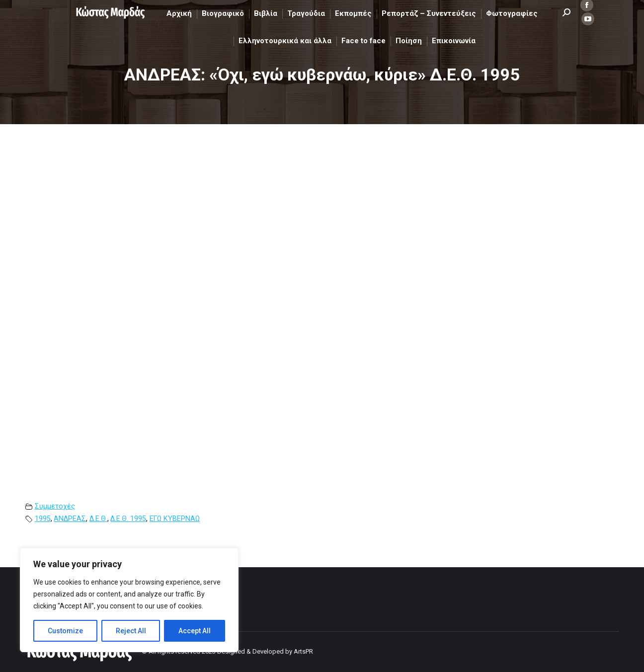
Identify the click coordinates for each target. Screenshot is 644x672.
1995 (43, 519)
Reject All (131, 631)
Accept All (195, 631)
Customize (65, 631)
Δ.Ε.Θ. (98, 519)
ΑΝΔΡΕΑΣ (70, 519)
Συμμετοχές (55, 506)
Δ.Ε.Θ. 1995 (128, 519)
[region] (129, 600)
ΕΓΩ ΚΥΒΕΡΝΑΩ (175, 519)
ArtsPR (303, 651)
